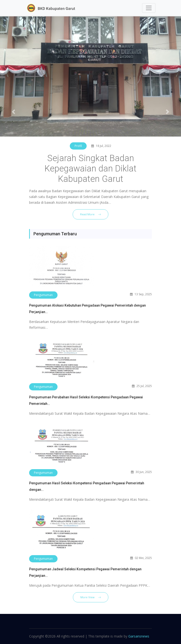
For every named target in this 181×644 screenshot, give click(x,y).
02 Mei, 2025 (141, 558)
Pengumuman (43, 295)
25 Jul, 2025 (142, 386)
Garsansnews (139, 636)
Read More (90, 214)
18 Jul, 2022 (101, 146)
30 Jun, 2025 (141, 472)
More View (91, 597)
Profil (78, 146)
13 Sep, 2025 (141, 294)
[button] (14, 112)
